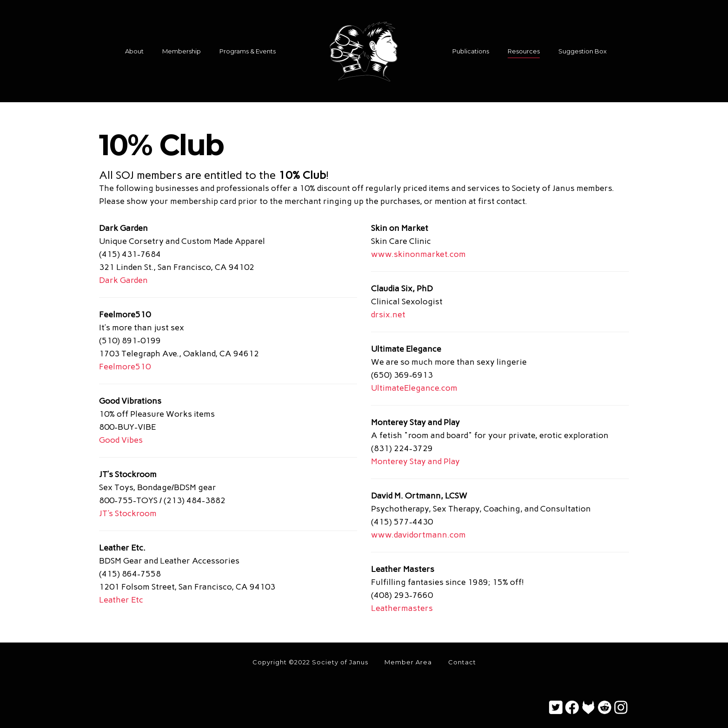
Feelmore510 (125, 367)
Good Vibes (121, 440)
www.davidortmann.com (418, 535)
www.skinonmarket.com (418, 254)
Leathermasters (402, 608)
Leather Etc (121, 600)
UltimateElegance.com (414, 388)
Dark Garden (123, 280)
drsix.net (388, 315)
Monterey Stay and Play (415, 461)
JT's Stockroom (128, 513)
